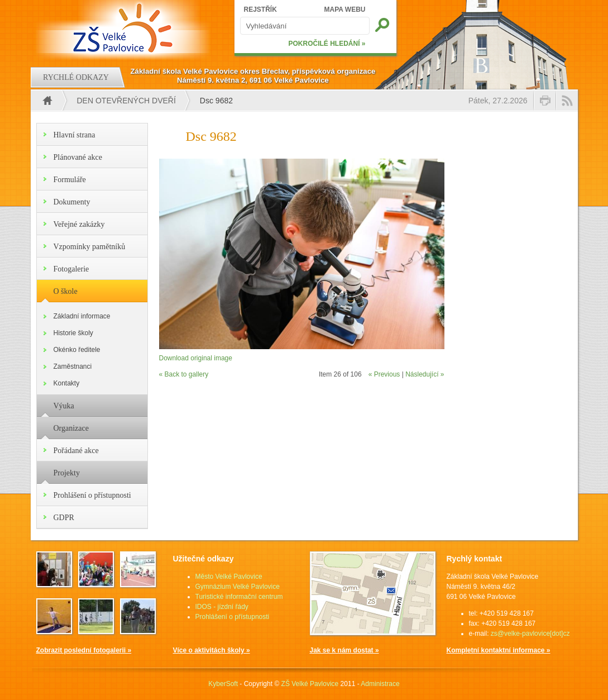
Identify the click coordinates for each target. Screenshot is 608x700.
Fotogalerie (71, 269)
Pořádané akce (76, 451)
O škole (66, 291)
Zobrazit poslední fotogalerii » (84, 650)
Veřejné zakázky (79, 224)
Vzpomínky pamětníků (90, 247)
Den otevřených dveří (126, 101)
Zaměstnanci (73, 366)
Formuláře (70, 180)
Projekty (67, 473)
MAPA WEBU (345, 9)
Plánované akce (78, 157)
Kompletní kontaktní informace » (499, 650)
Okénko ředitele (77, 350)
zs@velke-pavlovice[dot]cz (530, 634)
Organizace (71, 428)
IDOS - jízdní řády (222, 607)
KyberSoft (223, 684)
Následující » (425, 374)
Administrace (380, 684)
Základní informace (82, 316)
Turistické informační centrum (239, 597)
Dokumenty (72, 202)
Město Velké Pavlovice (229, 577)
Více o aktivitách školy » (212, 650)
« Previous (384, 374)
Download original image (196, 358)
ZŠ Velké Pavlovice (310, 684)
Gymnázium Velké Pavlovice (238, 587)
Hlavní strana (75, 135)
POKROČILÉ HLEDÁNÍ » (327, 44)
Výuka (64, 406)
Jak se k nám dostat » (344, 650)
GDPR (64, 518)
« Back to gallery (184, 374)
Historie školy (73, 333)
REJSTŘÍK (260, 9)
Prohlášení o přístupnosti (92, 495)
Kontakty (67, 383)
